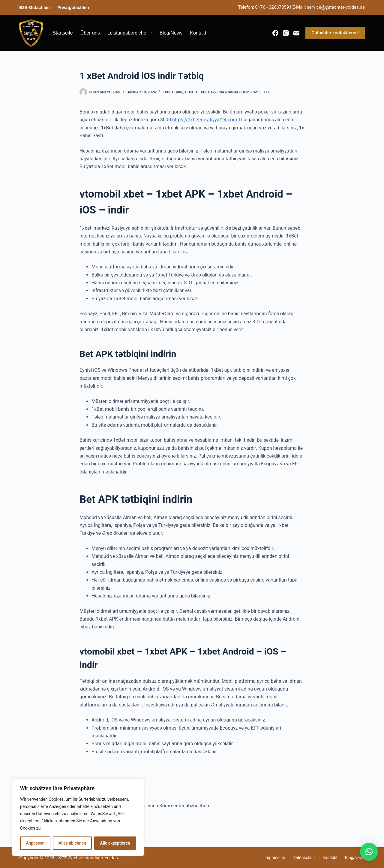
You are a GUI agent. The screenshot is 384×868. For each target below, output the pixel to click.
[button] (369, 852)
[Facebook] (275, 33)
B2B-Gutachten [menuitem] (34, 8)
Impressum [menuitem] (269, 858)
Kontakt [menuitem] (198, 33)
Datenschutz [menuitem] (300, 858)
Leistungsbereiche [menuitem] (131, 33)
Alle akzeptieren (115, 843)
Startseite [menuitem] (63, 33)
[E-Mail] (296, 33)
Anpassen (35, 843)
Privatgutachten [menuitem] (73, 8)
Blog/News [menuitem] (171, 33)
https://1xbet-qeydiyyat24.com (205, 120)
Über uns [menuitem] (90, 33)
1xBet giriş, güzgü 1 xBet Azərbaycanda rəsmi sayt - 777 (216, 92)
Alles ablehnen (72, 843)
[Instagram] (286, 33)
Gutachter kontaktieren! (335, 33)
